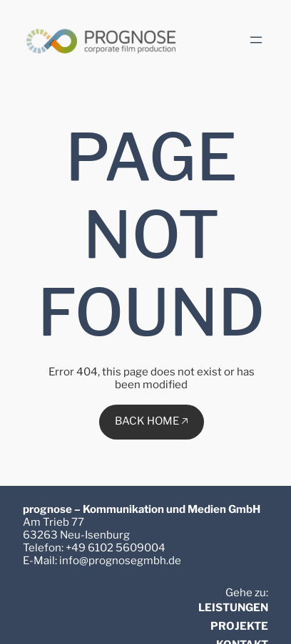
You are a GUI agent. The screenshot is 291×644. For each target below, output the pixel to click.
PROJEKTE (239, 626)
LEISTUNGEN (233, 608)
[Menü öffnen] (256, 40)
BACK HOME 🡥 (152, 421)
